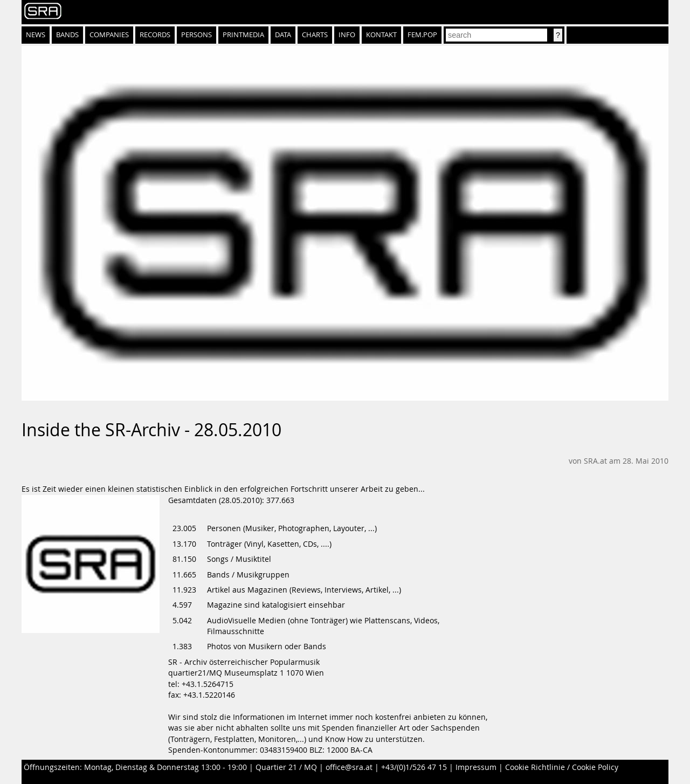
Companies (109, 35)
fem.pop (422, 35)
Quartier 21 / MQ (286, 767)
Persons (196, 35)
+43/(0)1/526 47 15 (414, 767)
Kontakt (381, 35)
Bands (67, 35)
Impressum (476, 767)
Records (155, 35)
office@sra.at (349, 767)
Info (347, 35)
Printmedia (243, 35)
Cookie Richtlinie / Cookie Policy (562, 767)
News (36, 35)
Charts (315, 35)
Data (283, 35)
